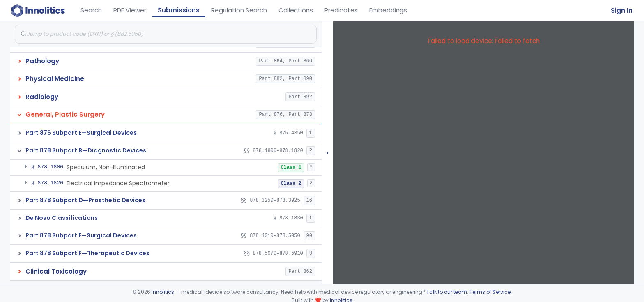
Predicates (341, 10)
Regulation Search (239, 10)
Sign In (622, 10)
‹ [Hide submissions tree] (328, 153)
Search (91, 10)
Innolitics (163, 292)
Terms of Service (490, 292)
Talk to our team (447, 292)
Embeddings (388, 10)
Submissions (179, 10)
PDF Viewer (130, 10)
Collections (296, 10)
